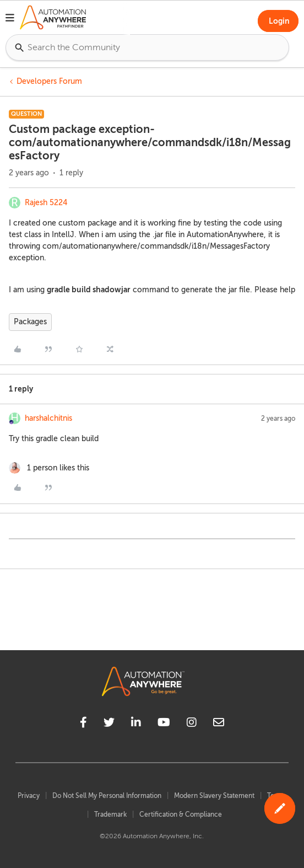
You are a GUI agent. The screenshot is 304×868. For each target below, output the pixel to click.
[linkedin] (136, 724)
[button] (10, 19)
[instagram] (192, 724)
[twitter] (109, 724)
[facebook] (83, 724)
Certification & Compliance (181, 815)
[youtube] (164, 724)
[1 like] (49, 468)
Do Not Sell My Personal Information (107, 796)
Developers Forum (49, 81)
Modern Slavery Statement (214, 796)
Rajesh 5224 (46, 203)
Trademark (110, 815)
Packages (30, 322)
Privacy (29, 796)
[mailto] (219, 724)
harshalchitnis (48, 418)
